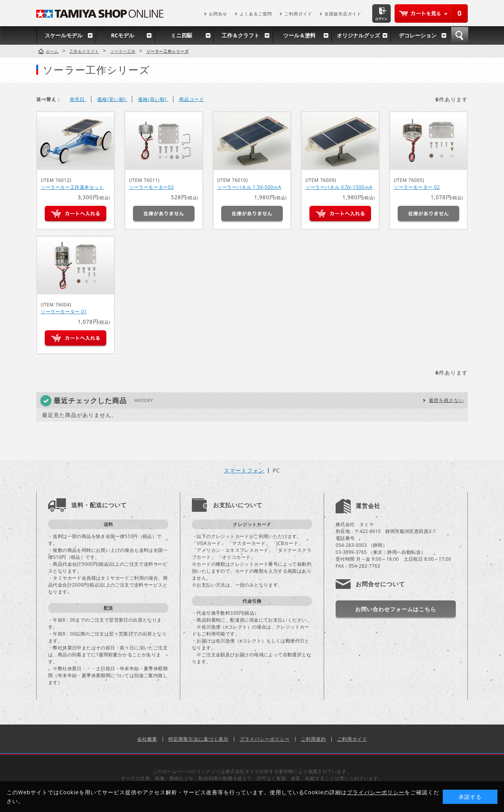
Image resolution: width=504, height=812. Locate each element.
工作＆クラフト (240, 35)
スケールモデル (64, 35)
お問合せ (218, 14)
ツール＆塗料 (299, 35)
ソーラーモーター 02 (417, 187)
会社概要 (147, 739)
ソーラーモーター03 (151, 187)
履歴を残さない (446, 400)
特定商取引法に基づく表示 (198, 739)
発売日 (78, 99)
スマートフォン (244, 471)
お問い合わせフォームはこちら (396, 609)
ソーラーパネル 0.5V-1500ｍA (339, 187)
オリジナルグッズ (358, 35)
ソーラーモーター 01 (64, 312)
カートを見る (431, 13)
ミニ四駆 (181, 35)
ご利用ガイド (298, 14)
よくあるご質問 (256, 14)
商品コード (192, 99)
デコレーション (418, 35)
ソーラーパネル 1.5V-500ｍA (249, 187)
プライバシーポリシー (265, 739)
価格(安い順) (112, 99)
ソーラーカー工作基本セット (72, 187)
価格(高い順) (153, 99)
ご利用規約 (313, 739)
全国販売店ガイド (343, 14)
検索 (460, 35)
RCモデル (123, 35)
